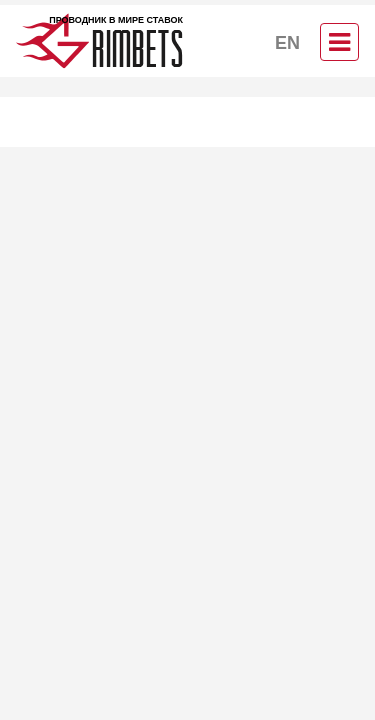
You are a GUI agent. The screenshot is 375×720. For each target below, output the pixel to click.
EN (287, 43)
